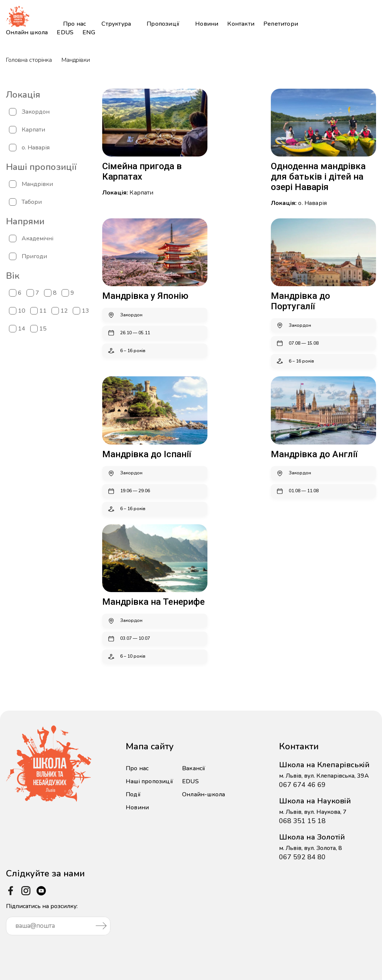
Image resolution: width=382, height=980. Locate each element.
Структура (116, 24)
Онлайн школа (27, 32)
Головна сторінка (29, 60)
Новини (207, 24)
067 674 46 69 (302, 785)
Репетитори (281, 24)
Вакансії (194, 768)
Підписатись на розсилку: (58, 919)
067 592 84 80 (302, 857)
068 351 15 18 (302, 821)
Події (133, 794)
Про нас (74, 24)
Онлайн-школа (203, 794)
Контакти (241, 24)
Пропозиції (163, 24)
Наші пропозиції (149, 781)
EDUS (65, 32)
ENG (89, 32)
